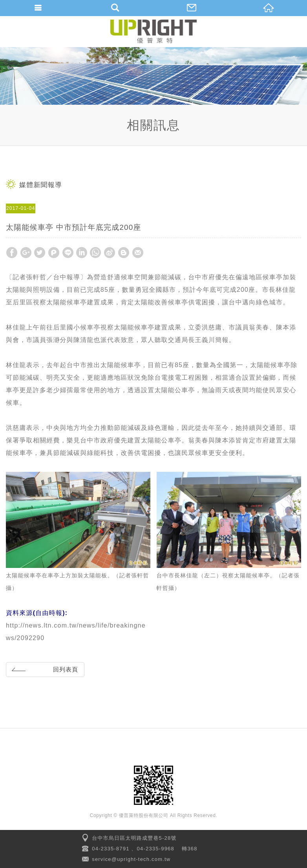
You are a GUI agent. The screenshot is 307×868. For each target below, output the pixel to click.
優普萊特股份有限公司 (153, 31)
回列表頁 (44, 669)
